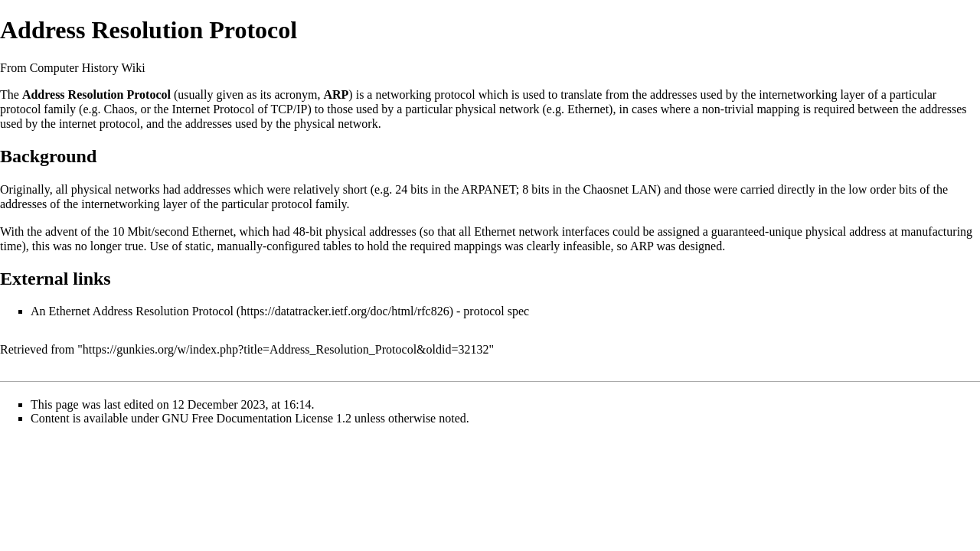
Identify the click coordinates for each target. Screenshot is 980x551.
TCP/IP (289, 109)
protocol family (38, 109)
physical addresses (371, 231)
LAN (644, 189)
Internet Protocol (213, 109)
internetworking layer (812, 95)
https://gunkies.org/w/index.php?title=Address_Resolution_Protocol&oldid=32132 (286, 349)
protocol (454, 95)
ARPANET (488, 189)
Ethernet (588, 109)
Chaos (119, 109)
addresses (673, 95)
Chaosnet (606, 189)
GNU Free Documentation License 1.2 (257, 418)
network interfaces (564, 231)
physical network (498, 109)
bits (419, 189)
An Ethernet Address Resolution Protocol (132, 311)
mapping (778, 109)
